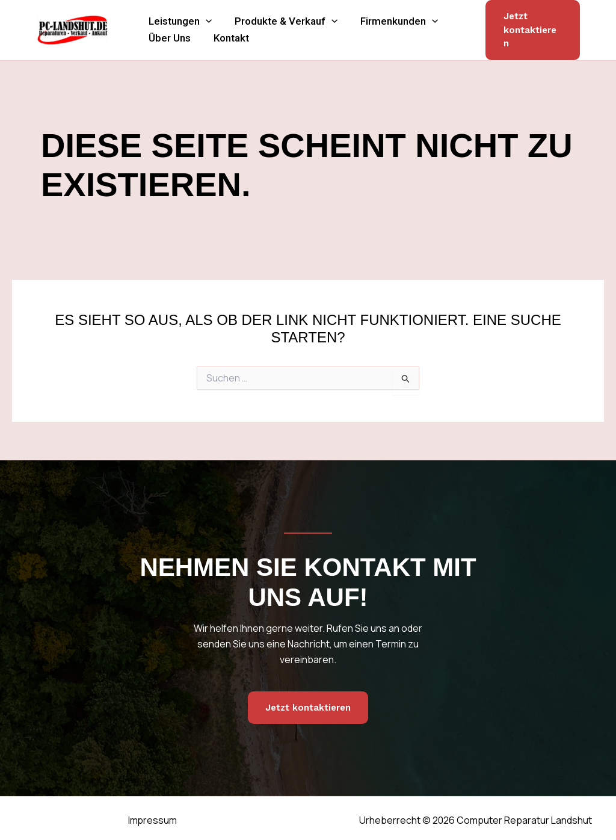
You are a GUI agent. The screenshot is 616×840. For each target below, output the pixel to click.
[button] (203, 14)
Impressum (151, 815)
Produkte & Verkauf (277, 14)
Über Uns (167, 41)
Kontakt (222, 41)
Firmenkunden (384, 14)
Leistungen (177, 14)
